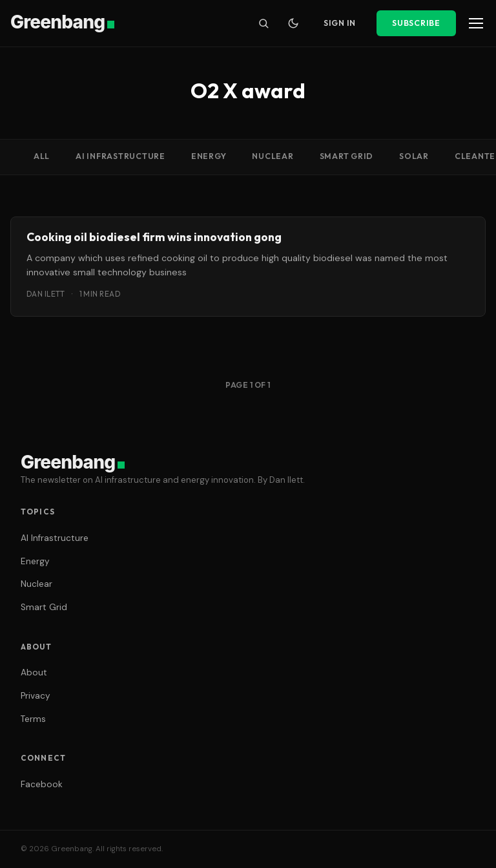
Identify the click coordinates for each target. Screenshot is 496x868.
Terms (33, 719)
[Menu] (476, 23)
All (42, 156)
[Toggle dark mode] (293, 23)
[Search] (263, 23)
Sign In (340, 23)
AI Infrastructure (120, 156)
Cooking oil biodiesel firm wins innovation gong (154, 237)
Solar (414, 156)
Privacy (36, 696)
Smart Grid (347, 156)
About (34, 672)
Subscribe (416, 23)
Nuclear (273, 156)
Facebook (42, 784)
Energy (209, 156)
